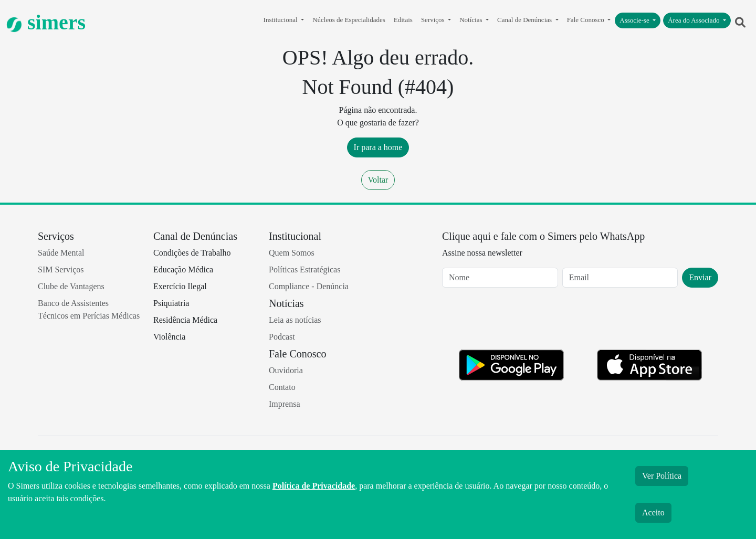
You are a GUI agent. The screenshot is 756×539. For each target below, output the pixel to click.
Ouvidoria (286, 370)
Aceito (653, 512)
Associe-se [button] (635, 20)
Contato (282, 387)
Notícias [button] (472, 20)
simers (46, 22)
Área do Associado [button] (694, 20)
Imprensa (285, 404)
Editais (403, 20)
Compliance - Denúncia (309, 286)
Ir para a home (378, 147)
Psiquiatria (171, 303)
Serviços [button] (434, 20)
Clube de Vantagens (71, 286)
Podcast (282, 337)
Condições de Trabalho (192, 253)
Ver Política (662, 476)
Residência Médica (185, 320)
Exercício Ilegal (180, 286)
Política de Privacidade (314, 486)
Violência (169, 337)
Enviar (700, 277)
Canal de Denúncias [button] (525, 20)
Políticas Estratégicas (304, 269)
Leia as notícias (295, 320)
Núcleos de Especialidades (349, 20)
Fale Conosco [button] (586, 20)
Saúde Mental (61, 253)
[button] (740, 23)
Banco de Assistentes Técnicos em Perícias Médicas (89, 309)
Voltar (378, 180)
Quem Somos (292, 253)
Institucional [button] (281, 20)
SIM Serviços (61, 269)
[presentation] (522, 321)
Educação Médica (183, 269)
